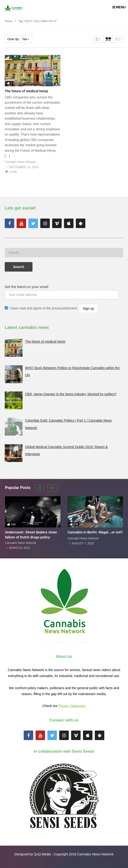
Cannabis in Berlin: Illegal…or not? (95, 532)
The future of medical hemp (26, 91)
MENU (119, 7)
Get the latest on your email (27, 287)
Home (9, 21)
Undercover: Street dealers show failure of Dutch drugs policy (31, 535)
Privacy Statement (72, 706)
